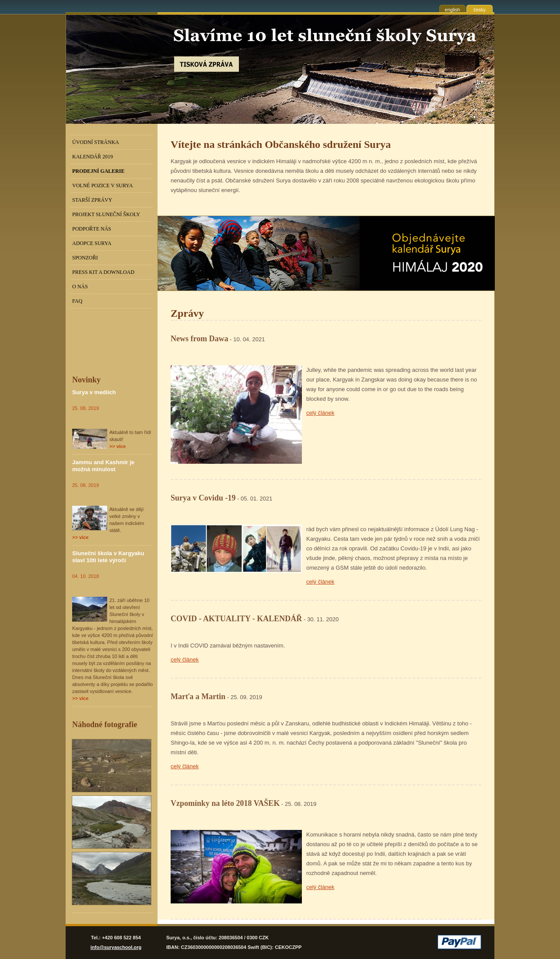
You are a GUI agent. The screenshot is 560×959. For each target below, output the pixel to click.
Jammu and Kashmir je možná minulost (103, 466)
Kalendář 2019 (93, 157)
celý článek (320, 413)
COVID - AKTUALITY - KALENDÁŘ (236, 619)
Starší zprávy (92, 200)
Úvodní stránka (96, 142)
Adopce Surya (92, 243)
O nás (80, 287)
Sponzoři (85, 258)
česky (479, 10)
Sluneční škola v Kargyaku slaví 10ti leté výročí (108, 557)
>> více (117, 446)
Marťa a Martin (198, 696)
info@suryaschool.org (116, 947)
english (453, 10)
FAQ (77, 301)
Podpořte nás (92, 229)
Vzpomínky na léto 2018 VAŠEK (225, 803)
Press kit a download (103, 272)
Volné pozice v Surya (103, 185)
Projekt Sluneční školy (106, 214)
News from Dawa (199, 339)
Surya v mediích (94, 392)
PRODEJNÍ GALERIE (98, 171)
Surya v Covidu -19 (203, 498)
